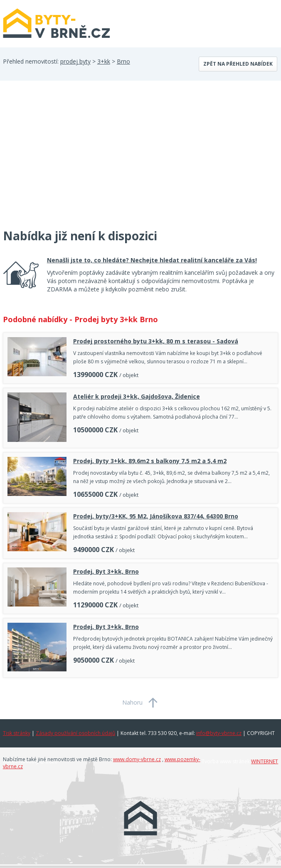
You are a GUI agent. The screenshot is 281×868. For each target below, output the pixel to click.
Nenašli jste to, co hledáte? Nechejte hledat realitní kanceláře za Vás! (152, 260)
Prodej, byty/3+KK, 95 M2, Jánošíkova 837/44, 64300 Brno (156, 516)
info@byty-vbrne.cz (219, 733)
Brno (123, 61)
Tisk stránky (17, 733)
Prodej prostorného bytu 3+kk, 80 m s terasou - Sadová (156, 341)
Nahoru (132, 702)
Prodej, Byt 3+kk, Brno (106, 571)
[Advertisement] (65, 160)
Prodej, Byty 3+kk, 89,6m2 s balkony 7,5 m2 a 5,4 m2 (150, 461)
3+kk (104, 61)
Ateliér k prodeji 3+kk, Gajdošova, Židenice (137, 396)
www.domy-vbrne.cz (137, 759)
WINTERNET (265, 761)
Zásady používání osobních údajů (75, 733)
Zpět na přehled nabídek (238, 64)
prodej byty (75, 61)
